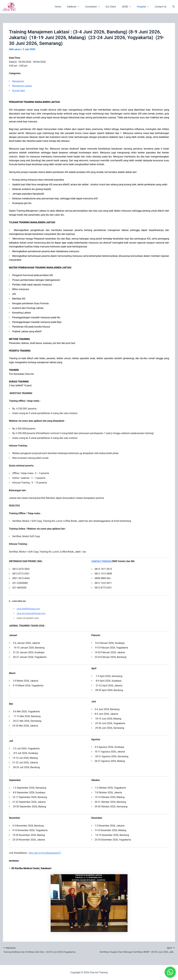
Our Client (115, 7)
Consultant (98, 7)
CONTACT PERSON (102, 561)
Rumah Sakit (19, 90)
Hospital (145, 7)
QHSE (130, 7)
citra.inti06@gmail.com (29, 609)
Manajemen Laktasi (23, 86)
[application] (84, 7)
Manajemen (18, 81)
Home (66, 7)
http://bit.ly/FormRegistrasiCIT (45, 853)
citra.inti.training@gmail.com (32, 613)
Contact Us (161, 7)
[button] (174, 7)
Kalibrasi (80, 7)
